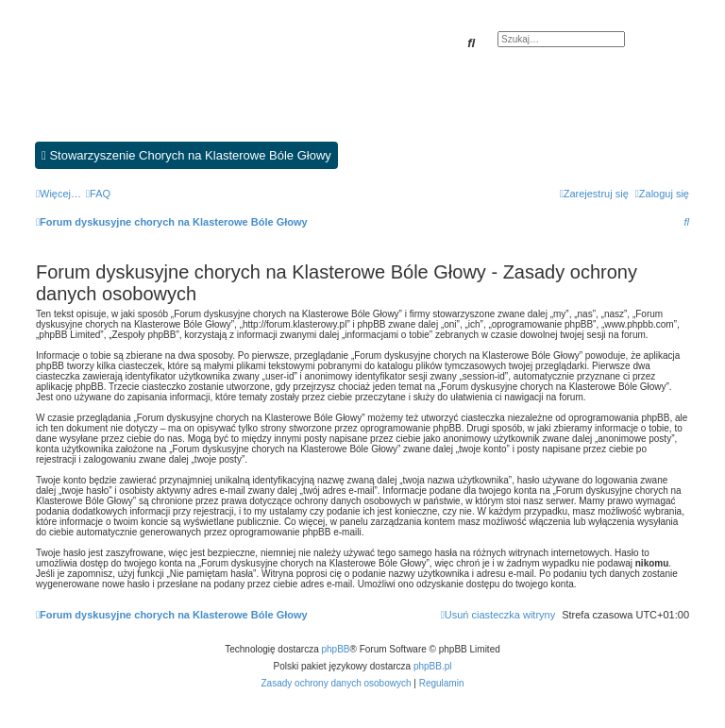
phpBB (336, 649)
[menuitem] (98, 194)
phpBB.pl (433, 666)
